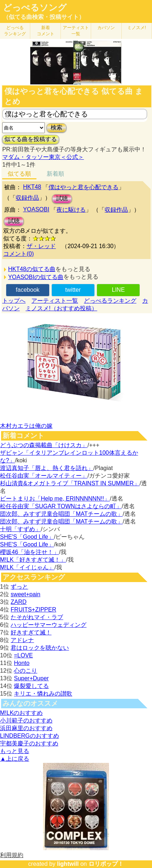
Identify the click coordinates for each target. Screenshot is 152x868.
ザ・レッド (41, 246)
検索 (56, 128)
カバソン (106, 28)
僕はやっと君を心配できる (83, 187)
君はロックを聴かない (40, 648)
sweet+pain (25, 594)
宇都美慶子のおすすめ (29, 743)
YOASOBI (36, 209)
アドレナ (22, 640)
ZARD (19, 602)
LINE (118, 290)
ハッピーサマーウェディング (48, 625)
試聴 (62, 198)
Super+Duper (31, 678)
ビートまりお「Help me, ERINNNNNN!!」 (55, 499)
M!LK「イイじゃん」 (27, 567)
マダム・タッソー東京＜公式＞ (43, 157)
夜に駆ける (71, 210)
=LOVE (23, 655)
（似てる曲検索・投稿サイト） (44, 17)
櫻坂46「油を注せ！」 (30, 552)
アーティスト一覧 (55, 301)
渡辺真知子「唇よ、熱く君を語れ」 (47, 468)
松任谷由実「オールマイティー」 (44, 476)
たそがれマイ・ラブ (37, 617)
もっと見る (15, 751)
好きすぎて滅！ (31, 632)
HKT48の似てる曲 (32, 269)
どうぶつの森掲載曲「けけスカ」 (44, 445)
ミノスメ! (137, 28)
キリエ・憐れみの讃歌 (43, 694)
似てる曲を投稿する (31, 139)
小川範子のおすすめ (26, 720)
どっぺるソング (35, 8)
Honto (22, 663)
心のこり (26, 671)
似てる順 (19, 174)
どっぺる (15, 31)
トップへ (14, 301)
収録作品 (27, 198)
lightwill (68, 864)
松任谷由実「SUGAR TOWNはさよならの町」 (61, 506)
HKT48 (32, 187)
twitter (73, 290)
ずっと (19, 587)
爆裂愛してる (31, 686)
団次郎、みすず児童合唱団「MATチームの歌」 (61, 514)
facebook (28, 290)
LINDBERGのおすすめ (30, 736)
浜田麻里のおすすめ (26, 728)
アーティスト (76, 31)
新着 (46, 31)
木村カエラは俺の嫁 (26, 426)
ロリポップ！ (106, 864)
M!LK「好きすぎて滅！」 (33, 560)
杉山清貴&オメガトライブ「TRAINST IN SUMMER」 (70, 483)
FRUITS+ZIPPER (33, 610)
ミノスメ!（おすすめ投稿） (61, 308)
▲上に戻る (15, 759)
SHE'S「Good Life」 (27, 537)
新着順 (55, 174)
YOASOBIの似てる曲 (36, 277)
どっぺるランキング (110, 301)
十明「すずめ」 (20, 529)
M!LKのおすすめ (21, 713)
